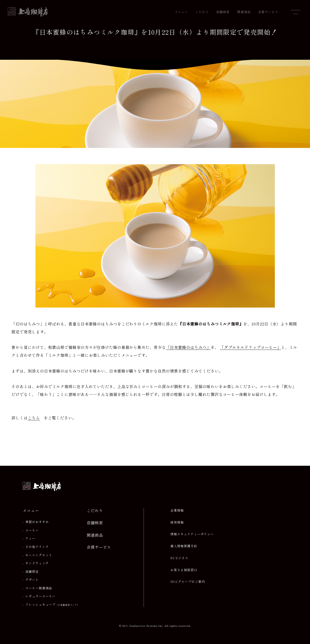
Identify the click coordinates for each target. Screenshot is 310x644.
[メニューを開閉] (296, 12)
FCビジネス (179, 558)
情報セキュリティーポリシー (192, 534)
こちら (34, 418)
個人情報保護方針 (184, 546)
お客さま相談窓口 (184, 570)
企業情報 (177, 510)
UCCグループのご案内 (188, 582)
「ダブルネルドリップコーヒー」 (251, 347)
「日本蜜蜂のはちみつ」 (188, 347)
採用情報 (177, 522)
